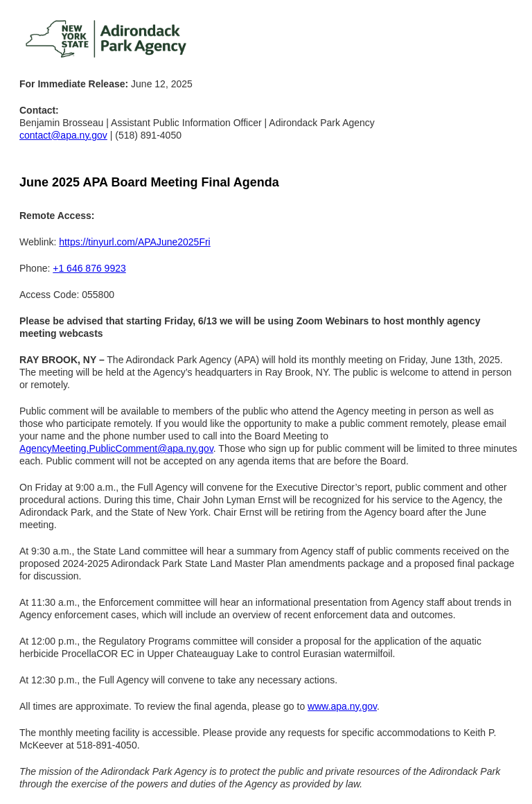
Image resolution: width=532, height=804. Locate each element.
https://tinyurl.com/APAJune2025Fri (134, 242)
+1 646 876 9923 (89, 268)
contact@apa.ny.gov (63, 135)
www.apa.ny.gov (342, 706)
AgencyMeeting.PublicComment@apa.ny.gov (116, 448)
